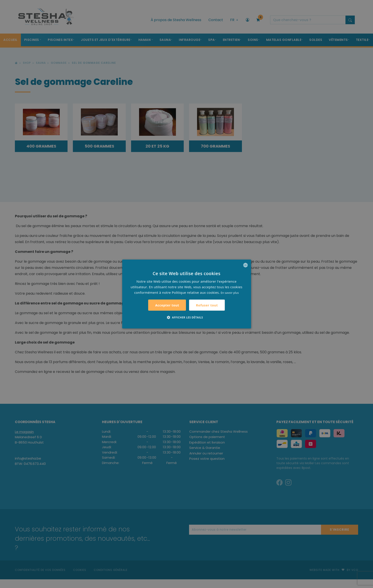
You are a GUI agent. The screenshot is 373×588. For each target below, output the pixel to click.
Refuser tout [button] (207, 305)
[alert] (186, 294)
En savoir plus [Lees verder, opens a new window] (230, 293)
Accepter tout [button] (167, 305)
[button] (187, 317)
